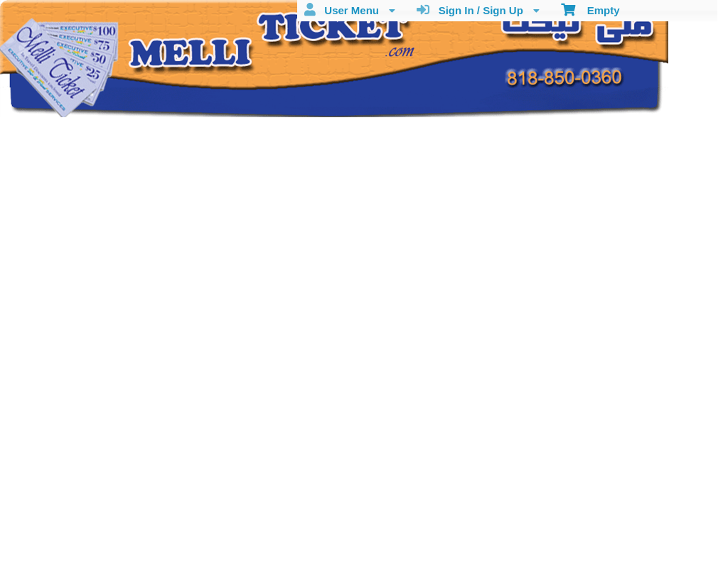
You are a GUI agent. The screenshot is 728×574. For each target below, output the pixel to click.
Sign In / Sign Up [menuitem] (478, 10)
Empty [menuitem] (590, 9)
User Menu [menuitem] (350, 10)
